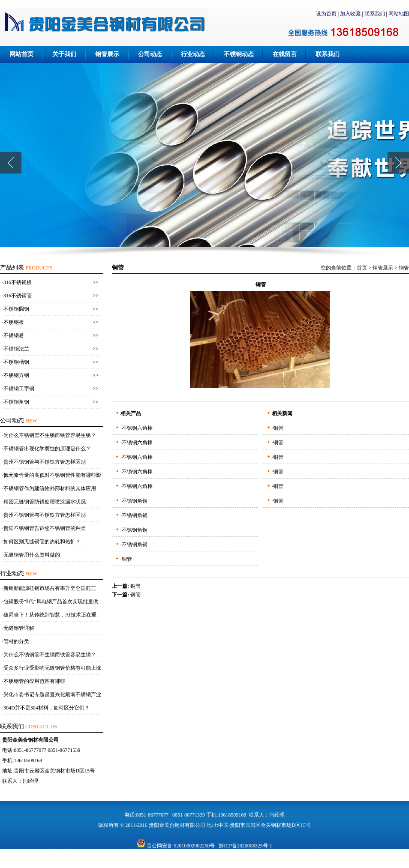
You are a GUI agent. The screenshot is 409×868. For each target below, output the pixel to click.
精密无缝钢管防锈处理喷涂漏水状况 (45, 502)
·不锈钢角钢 (16, 402)
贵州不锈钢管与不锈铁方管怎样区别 (45, 462)
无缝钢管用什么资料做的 (32, 555)
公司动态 (150, 54)
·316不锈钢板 (17, 282)
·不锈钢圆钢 (16, 309)
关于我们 (64, 54)
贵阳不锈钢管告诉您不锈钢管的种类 (45, 528)
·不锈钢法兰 (16, 349)
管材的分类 (16, 641)
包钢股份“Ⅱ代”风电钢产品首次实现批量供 (51, 602)
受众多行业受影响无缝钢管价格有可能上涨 (52, 668)
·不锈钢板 (13, 322)
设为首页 (326, 14)
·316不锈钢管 (17, 296)
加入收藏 (350, 14)
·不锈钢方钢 (16, 375)
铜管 (404, 268)
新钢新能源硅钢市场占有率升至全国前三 (50, 588)
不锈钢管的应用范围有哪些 (34, 681)
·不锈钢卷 (13, 335)
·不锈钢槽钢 (16, 362)
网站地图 (399, 14)
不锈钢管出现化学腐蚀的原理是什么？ (47, 449)
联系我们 (375, 14)
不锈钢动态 (239, 54)
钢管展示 (107, 54)
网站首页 (21, 54)
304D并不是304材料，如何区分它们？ (47, 708)
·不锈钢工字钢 (18, 389)
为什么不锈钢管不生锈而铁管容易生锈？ (50, 435)
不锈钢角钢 (135, 501)
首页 (362, 268)
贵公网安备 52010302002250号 (176, 846)
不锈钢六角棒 (137, 428)
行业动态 (193, 54)
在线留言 (285, 54)
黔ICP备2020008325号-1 (245, 846)
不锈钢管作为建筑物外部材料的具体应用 (50, 488)
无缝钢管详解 (19, 628)
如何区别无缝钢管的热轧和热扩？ (42, 542)
